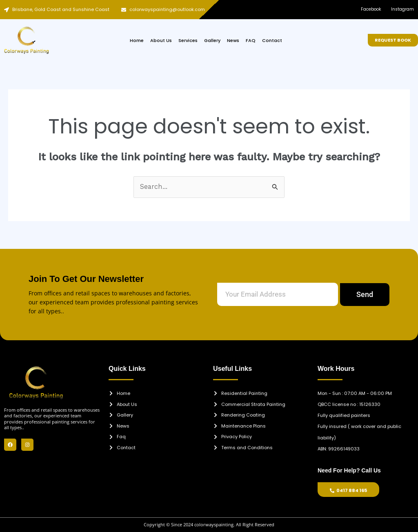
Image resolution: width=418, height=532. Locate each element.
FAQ (251, 40)
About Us (161, 40)
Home (137, 40)
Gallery (212, 40)
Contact (272, 40)
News (233, 40)
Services (188, 40)
